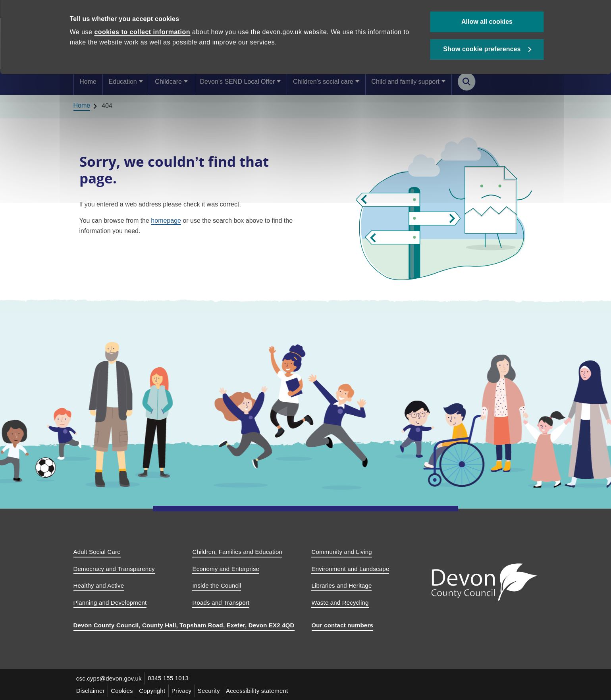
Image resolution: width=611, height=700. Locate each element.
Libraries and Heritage (341, 585)
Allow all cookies (487, 28)
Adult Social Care (97, 552)
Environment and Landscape (350, 569)
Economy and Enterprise (226, 569)
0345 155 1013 (169, 678)
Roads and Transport (221, 603)
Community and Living (341, 552)
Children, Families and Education (237, 552)
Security (212, 691)
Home (88, 82)
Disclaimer (91, 691)
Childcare (168, 82)
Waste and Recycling (340, 603)
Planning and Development (110, 603)
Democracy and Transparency (114, 569)
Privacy (184, 691)
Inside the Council (217, 585)
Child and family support (405, 82)
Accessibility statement (260, 691)
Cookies (123, 691)
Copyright (154, 691)
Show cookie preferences (482, 56)
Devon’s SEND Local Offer (238, 82)
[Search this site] (467, 82)
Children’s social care (323, 82)
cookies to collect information (142, 39)
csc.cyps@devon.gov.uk (109, 678)
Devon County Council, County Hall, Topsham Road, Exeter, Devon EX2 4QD (184, 625)
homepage (166, 221)
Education (123, 82)
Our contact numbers (343, 625)
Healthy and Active (99, 585)
